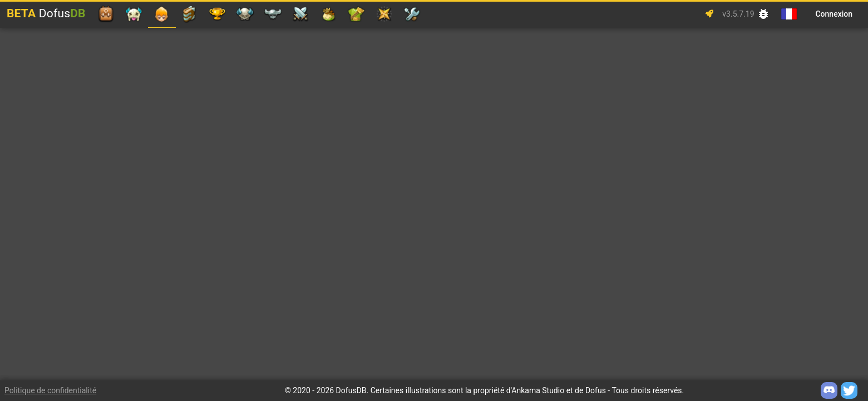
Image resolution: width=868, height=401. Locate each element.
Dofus (46, 13)
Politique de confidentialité (50, 390)
